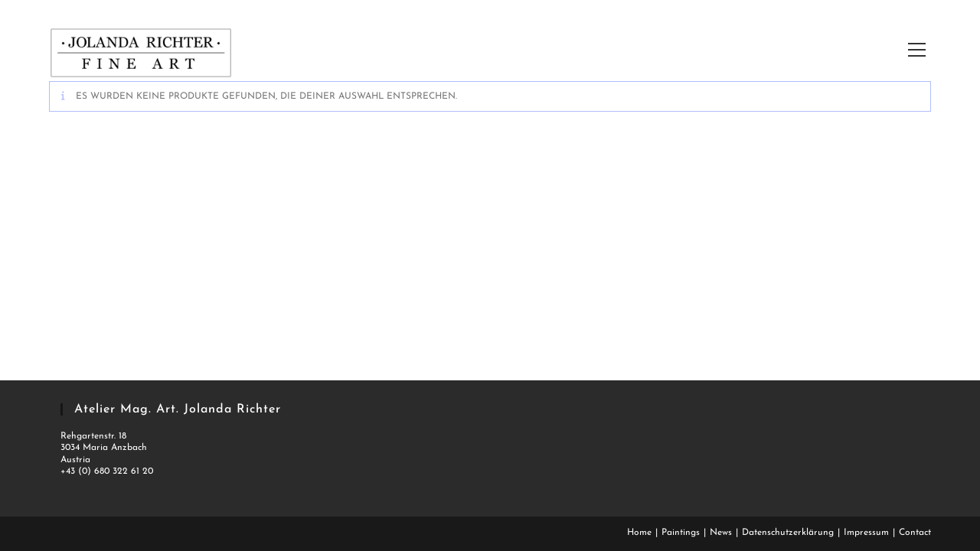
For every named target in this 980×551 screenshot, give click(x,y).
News (721, 533)
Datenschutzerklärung (788, 533)
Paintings (681, 533)
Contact (915, 533)
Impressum (866, 533)
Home (639, 533)
